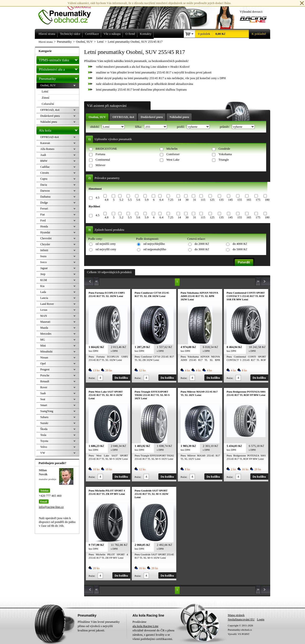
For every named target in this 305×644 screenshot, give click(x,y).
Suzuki (44, 423)
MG (43, 340)
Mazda (44, 328)
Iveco (43, 262)
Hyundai (45, 232)
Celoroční (48, 104)
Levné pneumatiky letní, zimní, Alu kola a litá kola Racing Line (68, 12)
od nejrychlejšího (154, 244)
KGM (44, 280)
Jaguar (44, 268)
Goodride (224, 149)
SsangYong (47, 411)
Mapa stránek (236, 615)
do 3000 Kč (202, 249)
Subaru (44, 417)
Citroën (45, 173)
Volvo (44, 447)
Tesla (43, 435)
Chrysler (45, 244)
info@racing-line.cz (51, 507)
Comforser (173, 154)
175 (258, 200)
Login (261, 619)
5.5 (130, 200)
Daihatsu (45, 197)
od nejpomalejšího (155, 249)
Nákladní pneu (179, 117)
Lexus (44, 310)
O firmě (130, 34)
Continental (103, 160)
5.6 (138, 200)
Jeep (43, 274)
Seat (43, 399)
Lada (43, 292)
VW (43, 453)
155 (240, 200)
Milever (100, 165)
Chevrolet (46, 238)
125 (212, 200)
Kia (42, 286)
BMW (44, 161)
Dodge (44, 203)
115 (203, 200)
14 (179, 200)
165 (249, 200)
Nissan (44, 358)
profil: (181, 127)
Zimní (46, 98)
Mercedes (46, 334)
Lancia (44, 298)
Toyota (44, 441)
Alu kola (59, 129)
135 (221, 200)
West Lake (173, 160)
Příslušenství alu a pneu (59, 69)
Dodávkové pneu (152, 117)
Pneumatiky (59, 78)
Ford (43, 220)
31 (195, 200)
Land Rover (47, 304)
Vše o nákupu (112, 34)
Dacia (44, 185)
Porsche (45, 375)
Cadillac (45, 167)
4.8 (107, 200)
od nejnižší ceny (106, 244)
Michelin (172, 149)
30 (187, 200)
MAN (44, 316)
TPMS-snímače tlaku (59, 59)
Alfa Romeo (47, 149)
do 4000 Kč (240, 244)
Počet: (92, 378)
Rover (44, 387)
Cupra (44, 179)
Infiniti (44, 250)
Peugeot (45, 369)
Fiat (43, 215)
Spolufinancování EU (241, 619)
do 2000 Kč (202, 244)
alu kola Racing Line (145, 626)
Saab (43, 393)
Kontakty (146, 34)
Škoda (44, 429)
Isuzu (43, 256)
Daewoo (45, 191)
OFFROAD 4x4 (49, 137)
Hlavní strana (46, 42)
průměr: (225, 127)
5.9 (147, 200)
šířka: (139, 127)
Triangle (224, 160)
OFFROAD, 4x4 (123, 117)
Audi (43, 155)
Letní (45, 91)
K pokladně (257, 34)
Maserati (45, 322)
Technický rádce (70, 34)
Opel (43, 363)
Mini (43, 346)
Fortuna (100, 154)
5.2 (121, 200)
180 (267, 200)
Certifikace (92, 34)
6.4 (161, 200)
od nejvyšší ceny (106, 249)
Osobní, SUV (97, 117)
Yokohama (225, 154)
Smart (44, 405)
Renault (45, 381)
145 (230, 200)
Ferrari (44, 209)
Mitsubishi (46, 352)
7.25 (170, 200)
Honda (44, 226)
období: (95, 127)
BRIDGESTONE (106, 149)
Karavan (45, 143)
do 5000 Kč (240, 249)
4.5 (97, 197)
